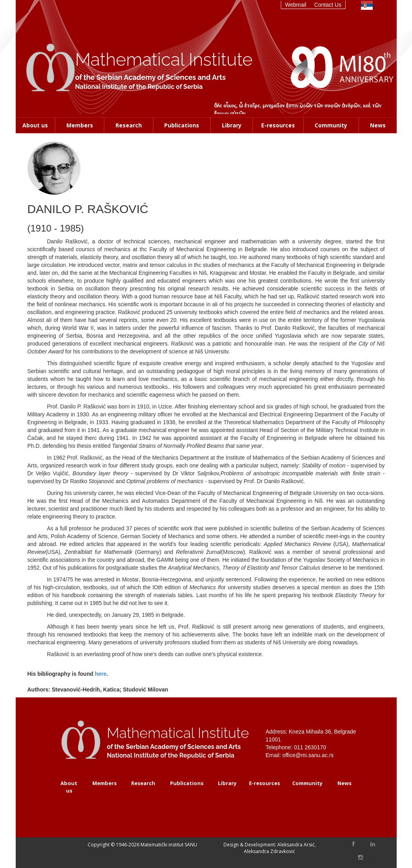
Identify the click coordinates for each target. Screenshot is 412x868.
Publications (182, 125)
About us (35, 125)
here (101, 674)
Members (80, 125)
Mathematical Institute (164, 60)
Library (232, 125)
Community (331, 125)
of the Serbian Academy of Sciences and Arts (150, 77)
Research (129, 125)
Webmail (296, 5)
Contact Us (328, 5)
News (378, 125)
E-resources (278, 125)
